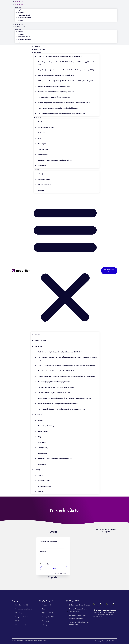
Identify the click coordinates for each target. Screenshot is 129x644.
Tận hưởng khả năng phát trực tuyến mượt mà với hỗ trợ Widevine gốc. (62, 114)
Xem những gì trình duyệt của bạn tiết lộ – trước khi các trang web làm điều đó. (64, 103)
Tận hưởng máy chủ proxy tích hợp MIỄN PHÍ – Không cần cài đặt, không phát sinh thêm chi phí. (67, 63)
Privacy (98, 641)
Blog (39, 138)
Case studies (42, 166)
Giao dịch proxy (43, 155)
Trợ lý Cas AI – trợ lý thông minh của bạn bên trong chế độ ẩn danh (60, 56)
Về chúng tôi (42, 144)
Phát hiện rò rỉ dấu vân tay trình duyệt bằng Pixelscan (56, 92)
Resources (37, 118)
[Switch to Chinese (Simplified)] (67, 18)
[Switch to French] (67, 20)
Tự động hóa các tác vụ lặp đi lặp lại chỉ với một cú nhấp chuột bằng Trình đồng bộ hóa (66, 81)
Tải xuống (37, 47)
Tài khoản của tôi (20, 1)
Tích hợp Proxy (43, 149)
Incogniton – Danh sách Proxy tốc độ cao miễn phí (55, 160)
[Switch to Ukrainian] (67, 13)
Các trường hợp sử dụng (46, 127)
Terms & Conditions (110, 641)
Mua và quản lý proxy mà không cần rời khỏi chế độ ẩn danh (58, 108)
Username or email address (52, 541)
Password (46, 551)
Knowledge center (44, 179)
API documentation (44, 185)
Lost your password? (60, 574)
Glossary (41, 190)
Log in (54, 569)
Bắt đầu (40, 122)
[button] (65, 263)
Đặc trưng (37, 52)
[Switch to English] (67, 10)
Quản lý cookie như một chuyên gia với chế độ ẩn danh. (56, 75)
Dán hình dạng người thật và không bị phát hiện (54, 86)
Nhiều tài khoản (43, 133)
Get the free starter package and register (106, 530)
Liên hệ (36, 170)
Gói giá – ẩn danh (39, 50)
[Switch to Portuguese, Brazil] (67, 15)
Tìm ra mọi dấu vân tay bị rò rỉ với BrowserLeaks (54, 97)
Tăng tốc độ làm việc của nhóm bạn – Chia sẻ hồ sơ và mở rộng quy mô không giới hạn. (66, 70)
